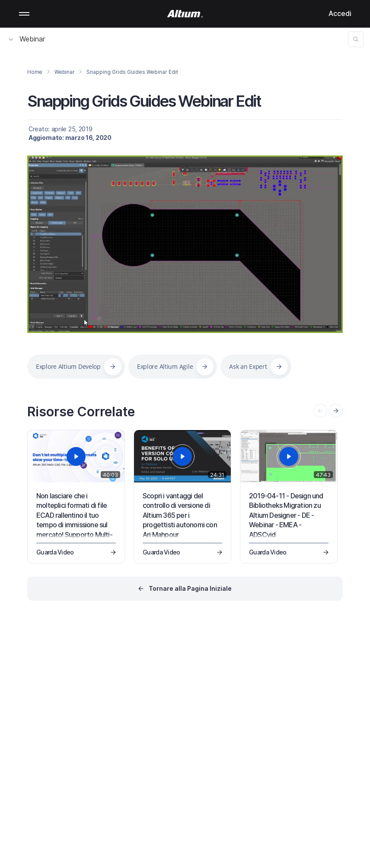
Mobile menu (24, 14)
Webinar (27, 39)
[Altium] (185, 14)
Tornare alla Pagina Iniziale (190, 588)
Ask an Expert (248, 366)
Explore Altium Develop (68, 366)
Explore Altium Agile (165, 366)
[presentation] (336, 411)
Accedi (340, 13)
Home (35, 72)
